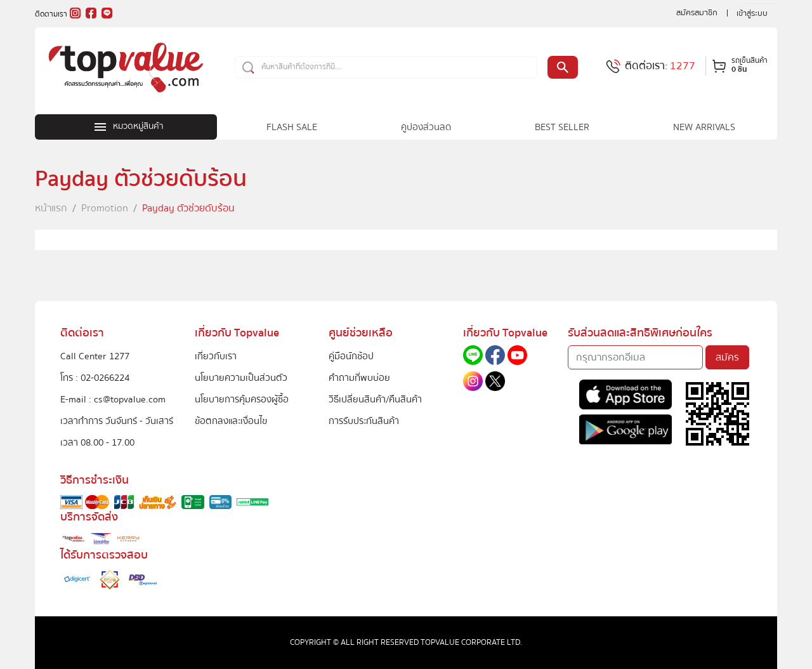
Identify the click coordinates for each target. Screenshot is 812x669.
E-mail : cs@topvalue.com (113, 399)
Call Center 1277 (95, 356)
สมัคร (727, 357)
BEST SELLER (562, 127)
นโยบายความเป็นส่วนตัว (241, 378)
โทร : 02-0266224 (95, 378)
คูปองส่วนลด (426, 127)
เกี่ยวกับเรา (216, 356)
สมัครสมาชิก (697, 13)
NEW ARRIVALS (704, 127)
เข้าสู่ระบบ (752, 13)
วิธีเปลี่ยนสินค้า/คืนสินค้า (375, 399)
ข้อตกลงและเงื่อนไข (231, 421)
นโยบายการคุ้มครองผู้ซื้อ (242, 399)
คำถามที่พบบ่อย (359, 378)
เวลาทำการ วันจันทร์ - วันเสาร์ (117, 421)
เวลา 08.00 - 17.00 (97, 442)
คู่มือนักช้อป (351, 356)
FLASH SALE (292, 127)
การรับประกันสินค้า (364, 421)
